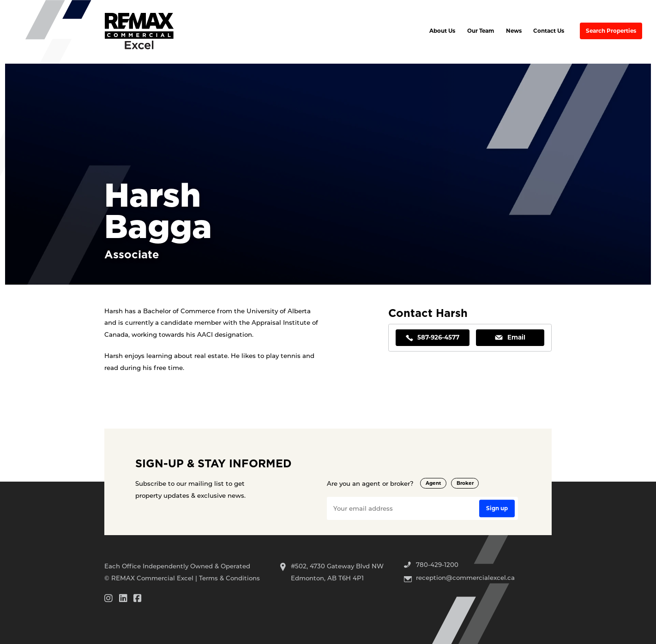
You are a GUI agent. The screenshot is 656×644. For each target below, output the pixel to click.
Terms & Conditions (229, 578)
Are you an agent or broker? (370, 483)
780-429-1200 (437, 565)
